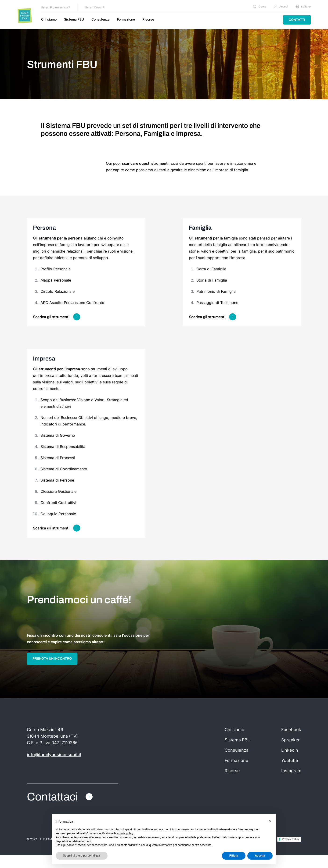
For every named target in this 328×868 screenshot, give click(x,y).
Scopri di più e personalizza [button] (82, 856)
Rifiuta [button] (234, 856)
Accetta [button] (260, 856)
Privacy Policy (291, 852)
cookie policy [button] (125, 833)
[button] (270, 821)
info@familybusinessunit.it (54, 768)
